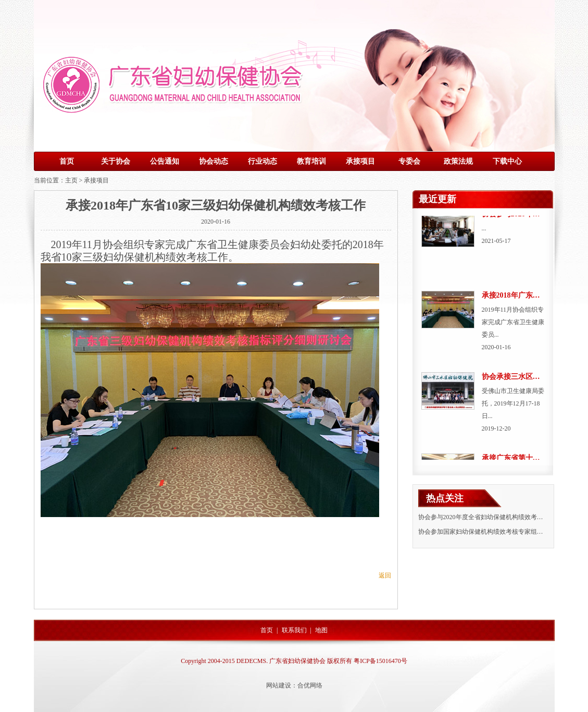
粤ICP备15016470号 (380, 661)
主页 (71, 180)
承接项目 (360, 161)
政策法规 (458, 161)
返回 (385, 575)
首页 (67, 161)
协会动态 (214, 161)
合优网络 (310, 685)
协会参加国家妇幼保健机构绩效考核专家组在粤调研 (490, 532)
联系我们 (294, 630)
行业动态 (262, 161)
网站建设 (279, 685)
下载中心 (507, 161)
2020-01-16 (216, 222)
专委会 (409, 161)
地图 (321, 630)
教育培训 (311, 161)
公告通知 (165, 161)
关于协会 (116, 161)
